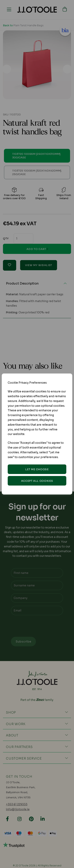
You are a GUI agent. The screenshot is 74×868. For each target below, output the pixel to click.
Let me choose (37, 469)
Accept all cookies (37, 481)
